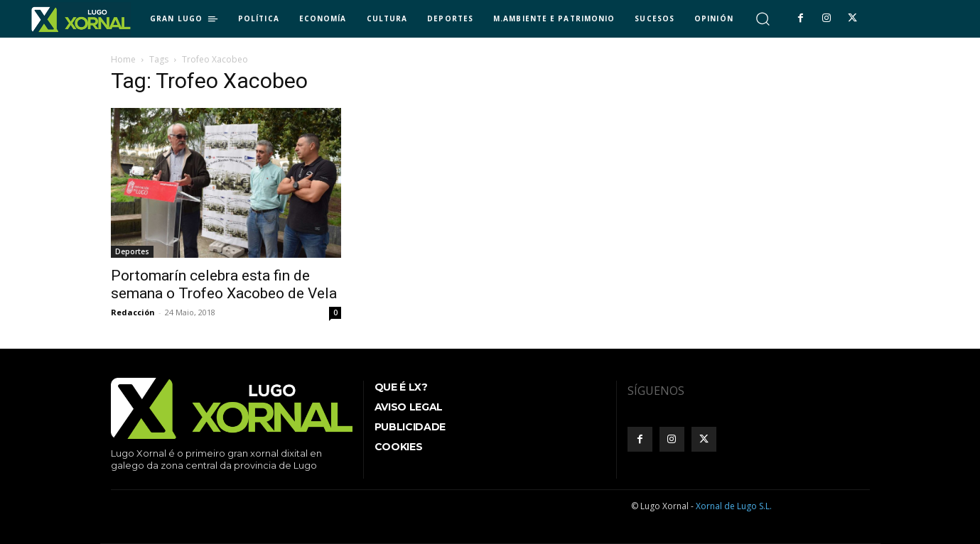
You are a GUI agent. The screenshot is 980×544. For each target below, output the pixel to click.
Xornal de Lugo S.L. (734, 506)
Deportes (132, 251)
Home (123, 59)
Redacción (133, 312)
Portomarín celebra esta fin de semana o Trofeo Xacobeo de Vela (224, 284)
